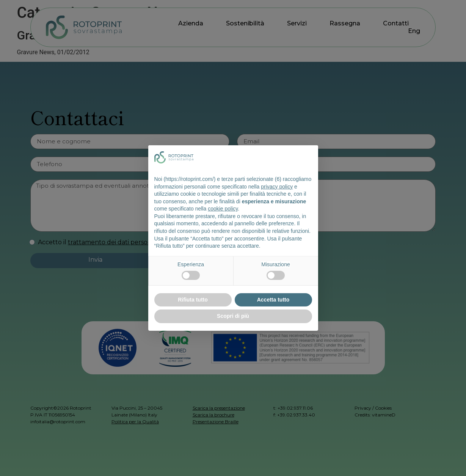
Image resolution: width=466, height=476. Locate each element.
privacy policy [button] (277, 187)
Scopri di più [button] (233, 316)
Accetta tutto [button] (273, 300)
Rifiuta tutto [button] (193, 300)
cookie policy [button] (223, 209)
